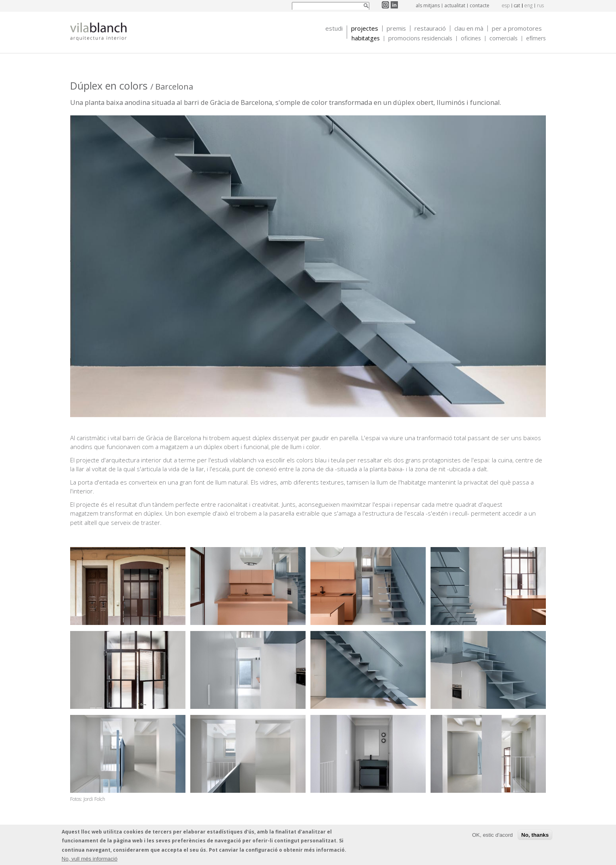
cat (517, 5)
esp (506, 5)
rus (540, 5)
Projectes (365, 28)
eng (529, 5)
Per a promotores (517, 28)
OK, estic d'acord (492, 835)
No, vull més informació (90, 859)
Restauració (430, 28)
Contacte (480, 5)
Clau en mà (469, 28)
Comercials (504, 39)
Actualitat (455, 5)
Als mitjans (428, 5)
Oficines (471, 39)
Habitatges (366, 39)
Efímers (536, 39)
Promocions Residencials (420, 39)
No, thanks (535, 835)
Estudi (334, 28)
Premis (396, 28)
